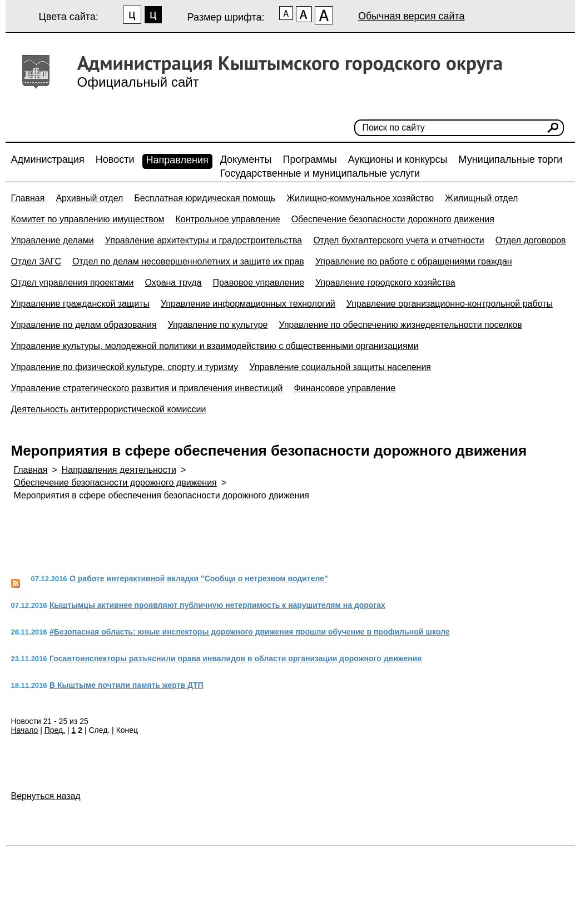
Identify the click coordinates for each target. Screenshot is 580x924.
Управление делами (53, 240)
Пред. (55, 730)
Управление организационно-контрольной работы (450, 304)
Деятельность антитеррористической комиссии (109, 409)
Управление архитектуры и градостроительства (204, 240)
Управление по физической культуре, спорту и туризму (125, 367)
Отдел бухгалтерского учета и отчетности (399, 240)
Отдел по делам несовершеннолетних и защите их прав (188, 261)
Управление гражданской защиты (80, 304)
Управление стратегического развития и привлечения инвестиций (147, 388)
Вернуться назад (46, 796)
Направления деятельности (119, 470)
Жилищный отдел (481, 198)
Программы (309, 159)
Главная (28, 198)
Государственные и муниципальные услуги (320, 173)
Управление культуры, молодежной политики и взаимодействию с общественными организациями (215, 346)
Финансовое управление (345, 388)
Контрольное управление (228, 219)
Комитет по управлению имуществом (88, 219)
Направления (177, 160)
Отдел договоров (531, 240)
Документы (246, 159)
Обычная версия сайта (412, 16)
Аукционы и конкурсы (398, 159)
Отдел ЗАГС (36, 261)
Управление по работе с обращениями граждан (414, 261)
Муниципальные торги (511, 159)
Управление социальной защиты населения (340, 367)
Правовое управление (258, 283)
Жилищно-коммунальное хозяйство (360, 198)
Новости (115, 159)
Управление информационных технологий (248, 304)
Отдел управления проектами (73, 283)
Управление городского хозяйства (385, 283)
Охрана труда (173, 283)
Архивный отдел (89, 198)
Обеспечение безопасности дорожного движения (393, 219)
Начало (25, 730)
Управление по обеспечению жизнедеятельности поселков (400, 325)
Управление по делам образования (84, 325)
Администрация (48, 159)
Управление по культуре (218, 325)
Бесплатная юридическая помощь (205, 198)
